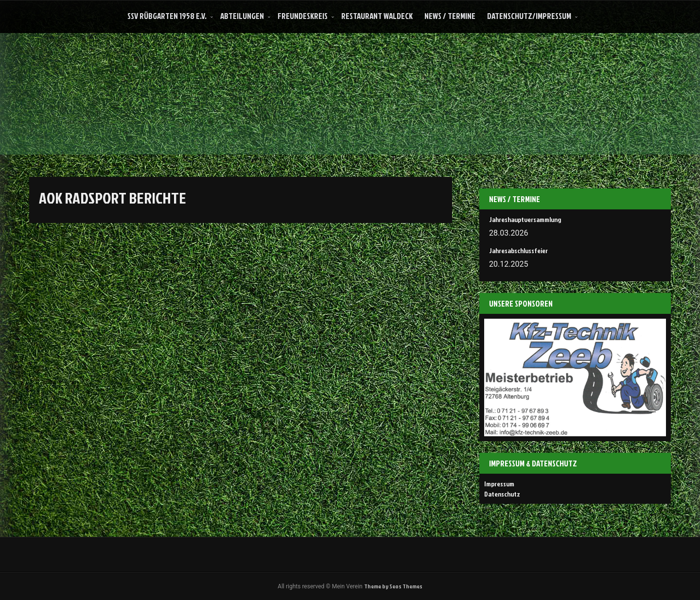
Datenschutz (502, 494)
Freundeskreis (303, 16)
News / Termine (450, 16)
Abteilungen (242, 16)
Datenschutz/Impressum (529, 16)
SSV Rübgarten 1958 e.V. (167, 16)
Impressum (499, 484)
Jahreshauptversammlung (525, 219)
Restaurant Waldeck (377, 16)
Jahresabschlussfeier (518, 250)
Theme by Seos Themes (393, 586)
